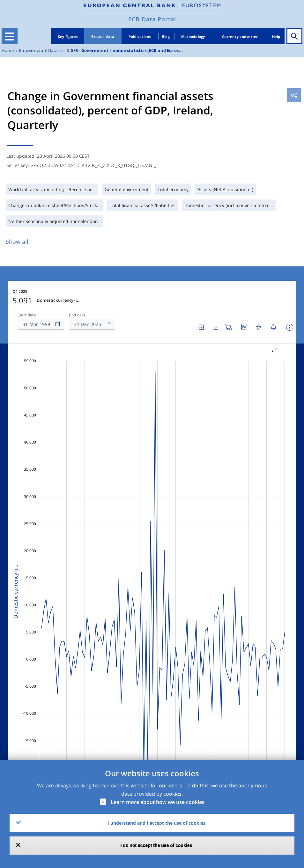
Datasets (57, 51)
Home (8, 51)
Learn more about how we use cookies (158, 802)
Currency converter (240, 36)
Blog (166, 36)
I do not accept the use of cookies (156, 845)
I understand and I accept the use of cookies (156, 823)
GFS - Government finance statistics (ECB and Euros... (127, 51)
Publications (140, 36)
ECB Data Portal (152, 19)
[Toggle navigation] (10, 36)
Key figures (68, 36)
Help (276, 36)
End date (77, 315)
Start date (27, 315)
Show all (17, 242)
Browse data (103, 36)
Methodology (193, 36)
